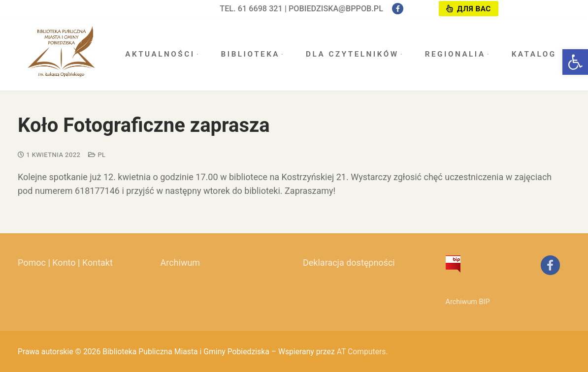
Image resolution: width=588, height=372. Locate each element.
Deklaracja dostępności (349, 263)
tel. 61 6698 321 (251, 9)
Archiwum (180, 263)
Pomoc (32, 263)
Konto (64, 263)
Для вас (468, 9)
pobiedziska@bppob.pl (336, 9)
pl (97, 155)
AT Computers (361, 352)
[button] (575, 62)
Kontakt (98, 263)
